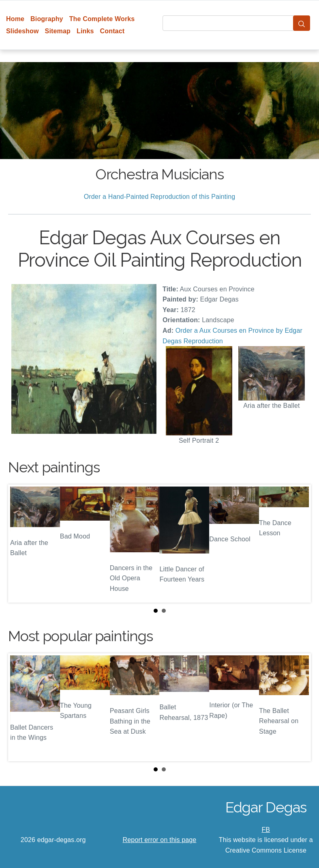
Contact (112, 31)
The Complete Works (102, 19)
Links (85, 31)
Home (15, 19)
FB (266, 830)
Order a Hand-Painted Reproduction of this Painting (160, 197)
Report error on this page (160, 840)
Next (298, 543)
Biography (47, 19)
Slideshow (22, 31)
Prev (21, 543)
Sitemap (58, 31)
